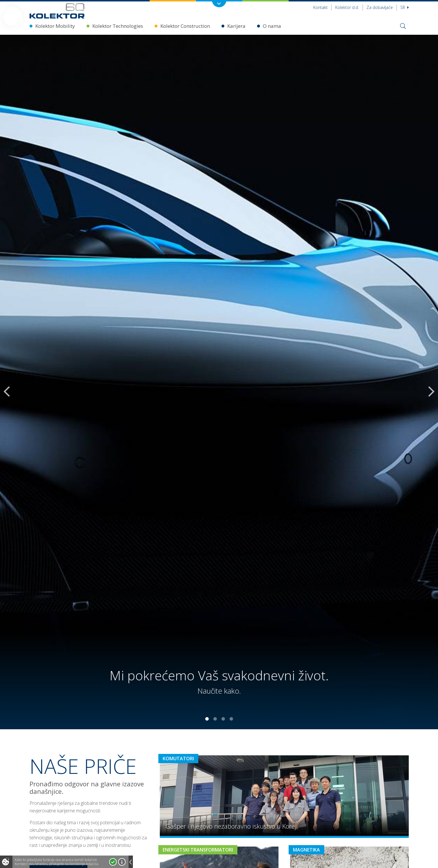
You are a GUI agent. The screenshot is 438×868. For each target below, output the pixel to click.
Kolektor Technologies (118, 26)
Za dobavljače (380, 7)
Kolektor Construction (185, 26)
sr (405, 7)
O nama (272, 26)
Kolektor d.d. (347, 7)
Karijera (236, 26)
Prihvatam (113, 862)
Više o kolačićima (122, 862)
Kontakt (320, 7)
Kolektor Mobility (55, 26)
